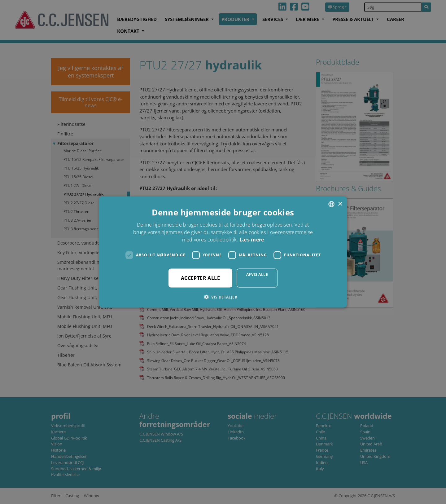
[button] (223, 297)
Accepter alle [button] (200, 278)
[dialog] (223, 252)
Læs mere (252, 239)
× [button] (340, 204)
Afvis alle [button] (257, 274)
